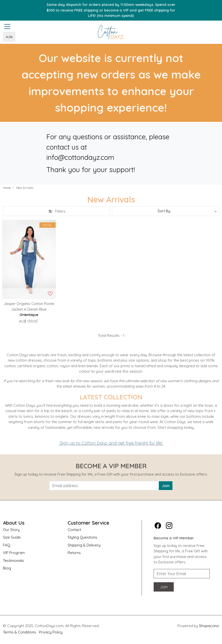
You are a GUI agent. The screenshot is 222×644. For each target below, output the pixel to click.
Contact (74, 530)
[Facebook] (158, 526)
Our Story (11, 530)
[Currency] (9, 37)
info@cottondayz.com (80, 157)
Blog (7, 568)
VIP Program (14, 553)
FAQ (7, 545)
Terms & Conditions (19, 632)
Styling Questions (82, 537)
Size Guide (12, 537)
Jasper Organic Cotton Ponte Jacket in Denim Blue (29, 306)
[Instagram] (169, 526)
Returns (74, 553)
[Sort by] (166, 211)
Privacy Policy (51, 632)
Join (166, 486)
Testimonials (13, 561)
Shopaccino (209, 626)
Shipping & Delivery (84, 545)
